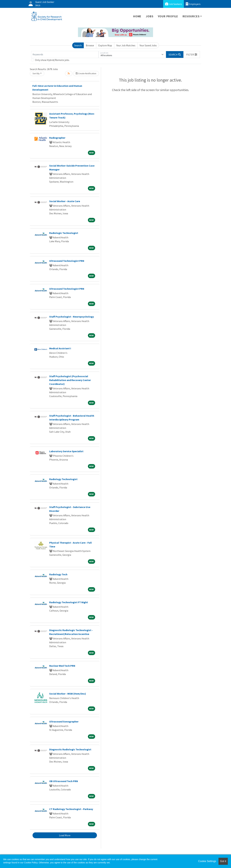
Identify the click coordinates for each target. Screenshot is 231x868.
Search (78, 45)
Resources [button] (191, 16)
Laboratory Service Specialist (66, 451)
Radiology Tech (58, 574)
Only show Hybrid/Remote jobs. (52, 60)
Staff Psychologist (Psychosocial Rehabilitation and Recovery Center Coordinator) (70, 380)
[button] (192, 55)
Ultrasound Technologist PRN (67, 261)
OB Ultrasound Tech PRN (64, 781)
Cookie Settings (207, 861)
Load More (65, 835)
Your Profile (168, 16)
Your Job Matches (126, 45)
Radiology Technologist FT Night (69, 602)
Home (137, 16)
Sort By (36, 73)
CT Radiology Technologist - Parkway (71, 809)
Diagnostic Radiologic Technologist (70, 749)
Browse (90, 45)
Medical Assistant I (60, 348)
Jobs (150, 16)
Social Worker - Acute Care (65, 201)
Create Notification (86, 73)
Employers (193, 4)
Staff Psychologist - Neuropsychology (72, 317)
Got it (223, 861)
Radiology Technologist (63, 479)
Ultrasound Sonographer (64, 721)
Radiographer (57, 138)
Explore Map (105, 45)
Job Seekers (173, 4)
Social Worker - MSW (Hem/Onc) (68, 694)
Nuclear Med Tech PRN (62, 666)
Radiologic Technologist (64, 233)
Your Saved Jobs (148, 45)
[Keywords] (65, 55)
